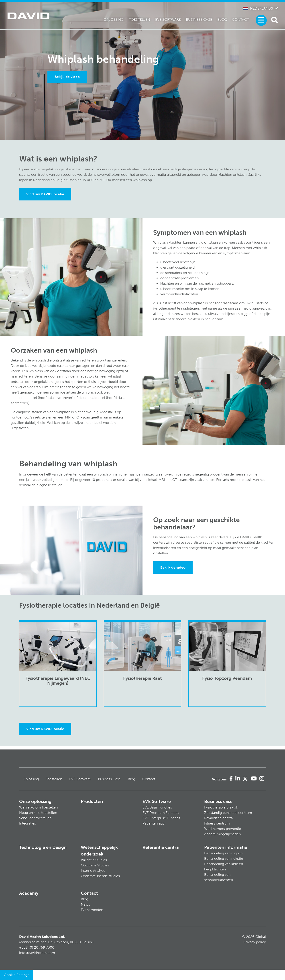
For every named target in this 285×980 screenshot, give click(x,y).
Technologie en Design (43, 847)
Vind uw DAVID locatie (45, 194)
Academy (29, 893)
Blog (222, 19)
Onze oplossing (35, 801)
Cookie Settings (16, 975)
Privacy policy (255, 942)
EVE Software (168, 19)
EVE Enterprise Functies (161, 818)
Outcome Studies (95, 865)
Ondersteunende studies (100, 876)
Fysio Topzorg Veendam (227, 678)
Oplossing (114, 19)
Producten (92, 801)
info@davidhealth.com (37, 953)
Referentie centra (161, 847)
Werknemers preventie (223, 829)
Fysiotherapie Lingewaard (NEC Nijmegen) (58, 681)
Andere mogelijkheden (222, 834)
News (85, 904)
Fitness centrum (217, 823)
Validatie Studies (94, 860)
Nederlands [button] (258, 8)
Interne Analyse (93, 871)
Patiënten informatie (226, 847)
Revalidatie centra (218, 818)
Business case (218, 801)
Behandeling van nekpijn (224, 859)
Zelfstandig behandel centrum (228, 813)
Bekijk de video (67, 77)
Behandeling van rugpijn (223, 853)
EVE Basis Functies (157, 807)
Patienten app (153, 823)
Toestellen (139, 19)
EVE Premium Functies (161, 813)
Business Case (199, 19)
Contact (240, 19)
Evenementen (92, 910)
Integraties (27, 823)
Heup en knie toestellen (38, 813)
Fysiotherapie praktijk (221, 807)
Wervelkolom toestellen (38, 807)
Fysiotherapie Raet (142, 678)
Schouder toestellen (35, 818)
